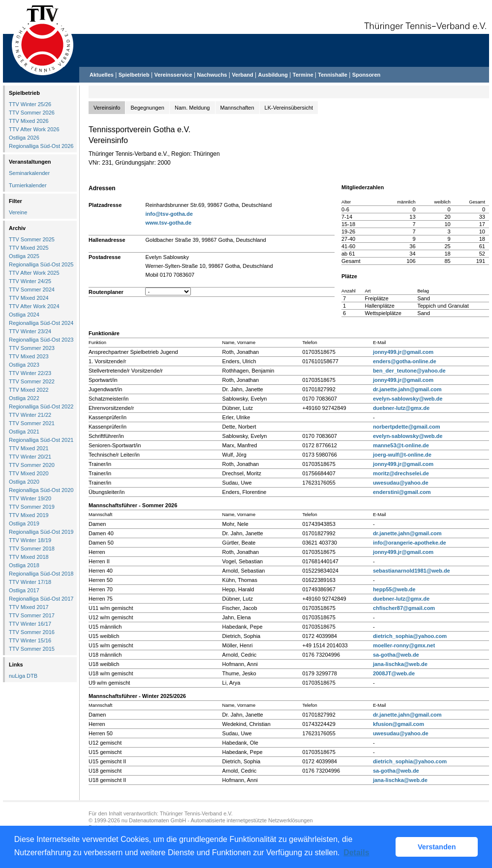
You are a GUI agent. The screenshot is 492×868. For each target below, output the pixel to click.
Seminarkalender (29, 173)
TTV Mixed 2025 (29, 248)
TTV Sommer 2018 (32, 549)
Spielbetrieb (134, 75)
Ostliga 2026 (24, 138)
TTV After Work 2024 (34, 306)
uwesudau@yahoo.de (401, 483)
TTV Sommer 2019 (32, 507)
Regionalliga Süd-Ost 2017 (41, 599)
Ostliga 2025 (24, 256)
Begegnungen (147, 108)
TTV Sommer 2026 (32, 113)
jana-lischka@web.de (400, 664)
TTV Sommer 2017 (32, 615)
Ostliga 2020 (24, 482)
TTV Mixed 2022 (29, 390)
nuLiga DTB (23, 676)
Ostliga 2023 (24, 365)
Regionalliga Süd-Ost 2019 (41, 532)
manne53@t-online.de (401, 445)
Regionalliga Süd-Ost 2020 (41, 490)
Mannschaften (237, 108)
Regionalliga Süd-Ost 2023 (41, 340)
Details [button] (356, 853)
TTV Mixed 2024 (29, 298)
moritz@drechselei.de (401, 473)
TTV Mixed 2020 (29, 473)
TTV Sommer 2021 (32, 423)
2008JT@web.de (394, 673)
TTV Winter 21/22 (30, 415)
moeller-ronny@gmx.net (404, 645)
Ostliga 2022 (24, 398)
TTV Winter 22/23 (30, 373)
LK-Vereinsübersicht (289, 108)
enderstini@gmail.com (402, 492)
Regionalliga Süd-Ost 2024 (41, 323)
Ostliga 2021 (24, 432)
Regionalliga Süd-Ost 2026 (41, 146)
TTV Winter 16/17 (30, 624)
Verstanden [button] (437, 847)
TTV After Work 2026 (34, 129)
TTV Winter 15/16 (30, 640)
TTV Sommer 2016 (32, 632)
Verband (242, 75)
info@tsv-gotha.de (169, 214)
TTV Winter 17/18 (30, 582)
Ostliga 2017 (24, 590)
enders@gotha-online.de (405, 361)
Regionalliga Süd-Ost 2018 (41, 574)
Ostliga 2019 (24, 523)
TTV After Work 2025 (34, 273)
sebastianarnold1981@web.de (412, 571)
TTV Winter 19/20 (30, 498)
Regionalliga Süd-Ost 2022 (41, 406)
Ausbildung (273, 75)
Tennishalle (333, 75)
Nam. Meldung (192, 108)
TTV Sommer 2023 (32, 348)
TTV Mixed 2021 (29, 448)
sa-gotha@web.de (396, 655)
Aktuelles (102, 75)
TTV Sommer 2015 (32, 649)
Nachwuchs (212, 75)
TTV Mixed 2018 (29, 557)
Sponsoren (366, 75)
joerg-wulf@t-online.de (402, 455)
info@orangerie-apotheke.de (410, 543)
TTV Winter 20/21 (30, 457)
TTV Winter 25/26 (30, 104)
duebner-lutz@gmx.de (401, 408)
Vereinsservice (173, 75)
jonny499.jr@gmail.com (403, 352)
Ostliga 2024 (24, 315)
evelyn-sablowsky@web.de (408, 399)
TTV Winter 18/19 (30, 540)
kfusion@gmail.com (399, 724)
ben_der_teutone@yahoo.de (409, 371)
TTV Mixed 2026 (29, 121)
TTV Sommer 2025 (32, 239)
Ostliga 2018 (24, 565)
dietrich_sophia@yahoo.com (410, 636)
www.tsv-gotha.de (168, 223)
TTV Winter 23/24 (30, 331)
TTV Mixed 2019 (29, 515)
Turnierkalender (28, 185)
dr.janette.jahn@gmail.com (407, 389)
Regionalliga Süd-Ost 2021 (41, 440)
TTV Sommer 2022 (32, 381)
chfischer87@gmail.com (404, 608)
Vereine (18, 212)
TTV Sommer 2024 (32, 289)
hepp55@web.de (394, 589)
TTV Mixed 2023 (29, 356)
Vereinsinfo (107, 108)
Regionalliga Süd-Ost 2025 (41, 264)
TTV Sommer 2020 (32, 465)
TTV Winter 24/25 (30, 281)
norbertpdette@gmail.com (407, 427)
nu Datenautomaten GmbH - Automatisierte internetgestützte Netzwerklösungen (217, 820)
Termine (304, 75)
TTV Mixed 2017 (29, 607)
